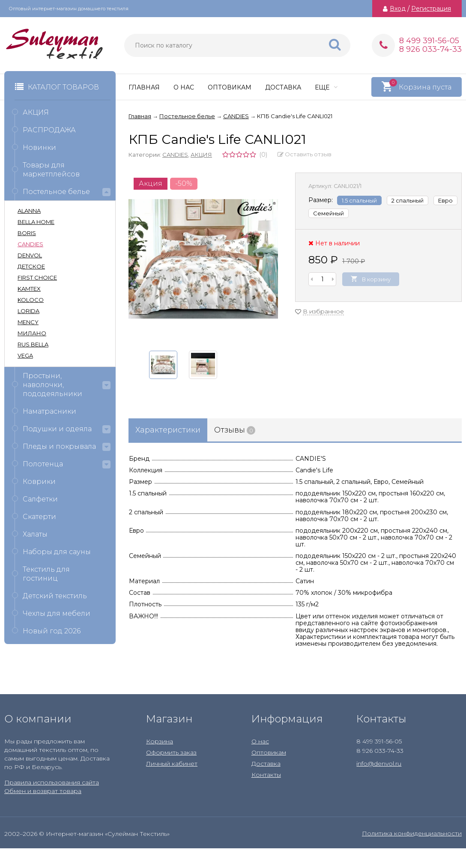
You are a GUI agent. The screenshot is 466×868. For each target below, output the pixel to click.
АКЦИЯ (201, 155)
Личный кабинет (172, 764)
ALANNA (29, 211)
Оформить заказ (171, 752)
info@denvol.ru (379, 764)
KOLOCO (31, 300)
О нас (184, 87)
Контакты (266, 775)
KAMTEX (29, 289)
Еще (326, 87)
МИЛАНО (32, 333)
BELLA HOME (36, 222)
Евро (445, 200)
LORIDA (28, 311)
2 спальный (408, 200)
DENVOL (30, 255)
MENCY (28, 322)
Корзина (160, 741)
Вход (398, 9)
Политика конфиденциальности (412, 833)
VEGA (25, 355)
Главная (144, 87)
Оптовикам (230, 87)
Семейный (329, 213)
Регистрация (431, 9)
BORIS (27, 233)
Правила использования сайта (52, 782)
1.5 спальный (359, 200)
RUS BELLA (33, 344)
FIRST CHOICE (37, 277)
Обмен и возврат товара (43, 791)
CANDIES (175, 155)
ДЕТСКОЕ (31, 266)
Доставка (283, 87)
